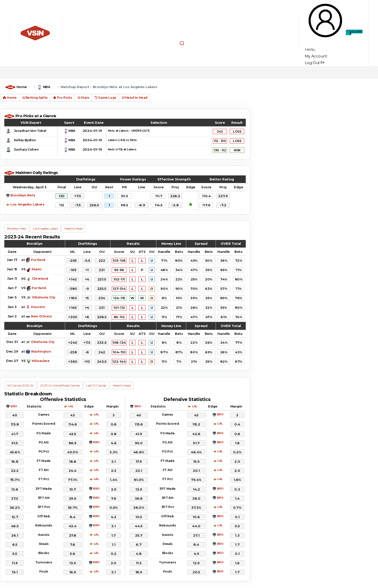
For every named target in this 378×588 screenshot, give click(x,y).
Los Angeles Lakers (27, 204)
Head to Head (135, 98)
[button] (182, 43)
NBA (47, 87)
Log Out (315, 63)
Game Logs (105, 98)
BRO (14, 406)
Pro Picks (62, 98)
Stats (83, 98)
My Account (316, 56)
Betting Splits (35, 98)
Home (22, 87)
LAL (71, 406)
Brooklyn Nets (23, 195)
